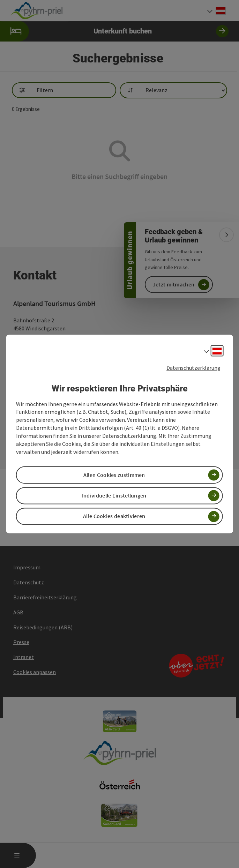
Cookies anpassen (35, 672)
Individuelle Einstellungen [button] (114, 495)
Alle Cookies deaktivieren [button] (114, 516)
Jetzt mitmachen (174, 284)
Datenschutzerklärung (193, 368)
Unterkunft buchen (114, 31)
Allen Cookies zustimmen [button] (114, 475)
